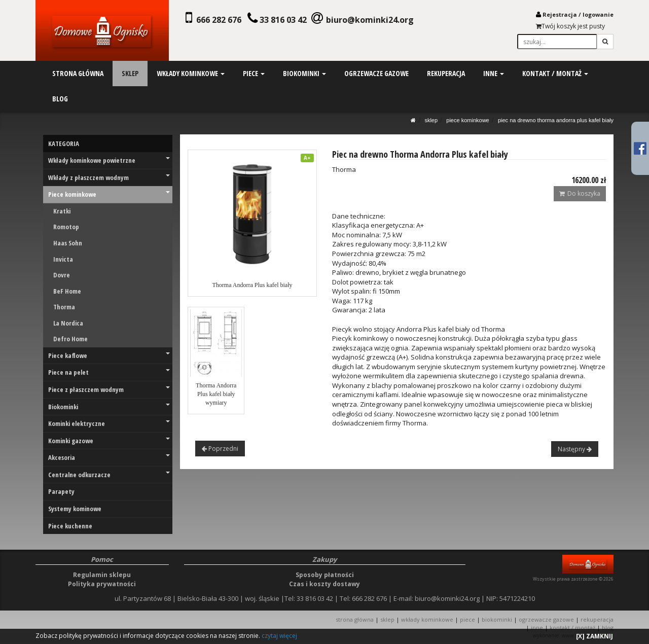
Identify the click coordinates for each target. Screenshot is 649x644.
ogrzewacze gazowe (376, 73)
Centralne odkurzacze (109, 475)
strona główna (78, 73)
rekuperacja (445, 73)
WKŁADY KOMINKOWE (427, 619)
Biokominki (109, 407)
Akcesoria (109, 457)
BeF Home (67, 291)
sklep (130, 73)
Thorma (64, 307)
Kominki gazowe (109, 441)
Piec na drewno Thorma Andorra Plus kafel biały (556, 120)
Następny (575, 449)
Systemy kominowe (75, 509)
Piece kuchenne (70, 526)
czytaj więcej (279, 636)
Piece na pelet (109, 372)
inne (493, 73)
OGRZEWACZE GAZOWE (546, 619)
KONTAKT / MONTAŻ (572, 628)
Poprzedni (220, 449)
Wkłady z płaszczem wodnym (109, 177)
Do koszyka (580, 193)
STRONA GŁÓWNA (355, 619)
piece (253, 73)
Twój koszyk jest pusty (570, 26)
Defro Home (70, 339)
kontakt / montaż (554, 73)
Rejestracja (560, 14)
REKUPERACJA (597, 619)
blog (60, 99)
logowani (596, 14)
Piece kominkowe (467, 120)
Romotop (66, 227)
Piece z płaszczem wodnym (109, 389)
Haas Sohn (68, 243)
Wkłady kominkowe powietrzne (109, 160)
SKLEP (431, 120)
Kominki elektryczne (109, 423)
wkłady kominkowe (191, 73)
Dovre (62, 275)
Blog (608, 628)
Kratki (62, 211)
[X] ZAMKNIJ (594, 636)
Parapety (61, 491)
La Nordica (68, 323)
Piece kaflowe (109, 355)
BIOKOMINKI (497, 619)
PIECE (467, 619)
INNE (537, 628)
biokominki (304, 73)
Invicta (63, 259)
